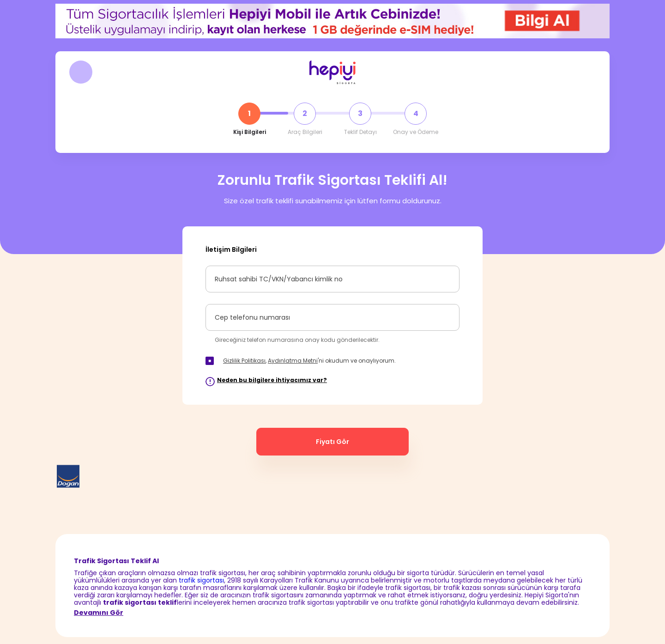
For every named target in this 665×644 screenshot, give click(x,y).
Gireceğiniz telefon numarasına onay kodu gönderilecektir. (297, 340)
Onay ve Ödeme (416, 132)
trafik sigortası (201, 580)
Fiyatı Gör (332, 442)
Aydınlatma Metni (293, 361)
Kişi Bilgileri (250, 132)
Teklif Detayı (360, 132)
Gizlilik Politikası (244, 361)
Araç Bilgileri (305, 132)
